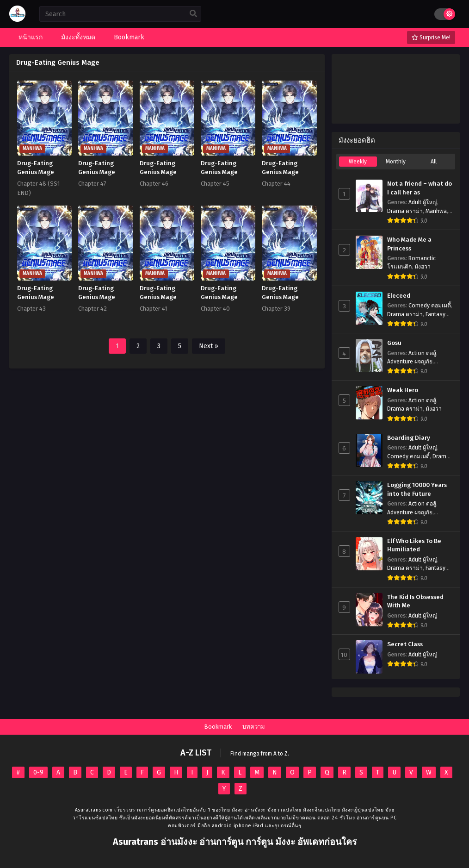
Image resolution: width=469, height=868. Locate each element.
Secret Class (405, 644)
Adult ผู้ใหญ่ (423, 202)
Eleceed (399, 296)
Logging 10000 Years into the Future (417, 490)
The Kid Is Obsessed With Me (415, 602)
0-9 (38, 772)
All (434, 162)
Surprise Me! (431, 37)
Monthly (396, 162)
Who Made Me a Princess (409, 244)
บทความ (254, 727)
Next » (209, 346)
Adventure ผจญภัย (410, 362)
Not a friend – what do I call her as (420, 188)
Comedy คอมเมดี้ (430, 306)
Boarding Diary (409, 438)
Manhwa (436, 211)
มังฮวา (423, 267)
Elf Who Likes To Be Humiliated (414, 546)
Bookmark (218, 727)
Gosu (394, 343)
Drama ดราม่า (405, 211)
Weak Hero (403, 390)
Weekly (358, 162)
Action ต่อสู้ (422, 353)
